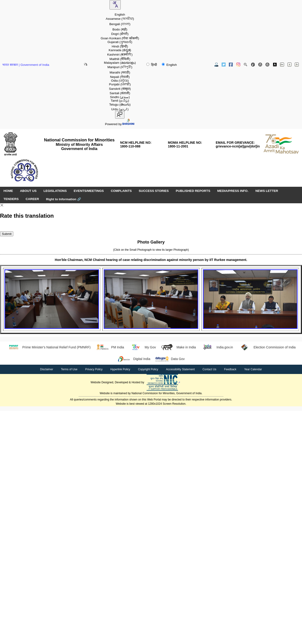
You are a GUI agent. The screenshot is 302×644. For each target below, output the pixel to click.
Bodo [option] (120, 29)
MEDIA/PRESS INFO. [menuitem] (233, 191)
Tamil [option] (120, 101)
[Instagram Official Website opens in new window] (238, 65)
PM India (110, 347)
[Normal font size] (290, 65)
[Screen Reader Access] (267, 65)
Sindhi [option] (120, 97)
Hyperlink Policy (120, 369)
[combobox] (115, 5)
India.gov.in (217, 347)
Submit (7, 234)
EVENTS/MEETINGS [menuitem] (89, 191)
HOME (8, 191)
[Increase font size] (282, 65)
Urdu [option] (120, 109)
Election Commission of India (267, 347)
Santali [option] (120, 93)
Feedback (230, 369)
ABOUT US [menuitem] (28, 191)
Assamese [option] (120, 19)
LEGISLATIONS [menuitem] (55, 191)
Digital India (134, 359)
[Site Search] (245, 65)
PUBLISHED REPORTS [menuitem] (193, 191)
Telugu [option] (120, 105)
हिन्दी (152, 65)
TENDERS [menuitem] (11, 199)
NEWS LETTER (267, 191)
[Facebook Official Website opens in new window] (231, 65)
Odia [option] (120, 81)
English (169, 65)
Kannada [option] (120, 50)
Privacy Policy (94, 369)
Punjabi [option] (120, 84)
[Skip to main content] (86, 64)
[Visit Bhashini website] (128, 124)
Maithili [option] (120, 59)
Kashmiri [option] (120, 55)
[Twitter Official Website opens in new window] (224, 65)
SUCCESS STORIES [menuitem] (154, 191)
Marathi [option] (120, 72)
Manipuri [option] (120, 67)
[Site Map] (260, 65)
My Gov (142, 347)
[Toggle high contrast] (275, 65)
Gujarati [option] (120, 42)
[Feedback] (253, 65)
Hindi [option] (120, 46)
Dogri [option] (120, 34)
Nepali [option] (120, 77)
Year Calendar (253, 369)
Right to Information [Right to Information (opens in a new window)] (63, 199)
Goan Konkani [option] (120, 38)
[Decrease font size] (297, 65)
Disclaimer (47, 369)
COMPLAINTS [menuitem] (121, 191)
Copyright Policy (148, 369)
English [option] (120, 15)
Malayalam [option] (120, 63)
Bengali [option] (120, 24)
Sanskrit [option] (120, 89)
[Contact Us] (216, 65)
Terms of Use (69, 369)
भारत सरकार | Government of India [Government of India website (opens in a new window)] (26, 65)
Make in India (178, 347)
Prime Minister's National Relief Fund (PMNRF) (48, 347)
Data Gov (170, 359)
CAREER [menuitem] (32, 199)
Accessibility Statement (180, 369)
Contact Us (209, 369)
